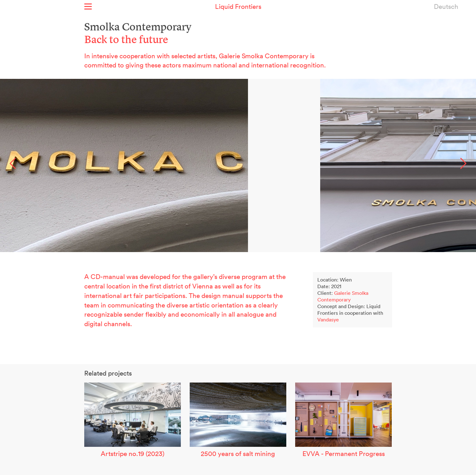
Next (463, 163)
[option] (238, 165)
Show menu (88, 6)
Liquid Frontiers (238, 6)
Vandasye (328, 320)
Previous (13, 163)
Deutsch (446, 6)
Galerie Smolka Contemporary (343, 296)
